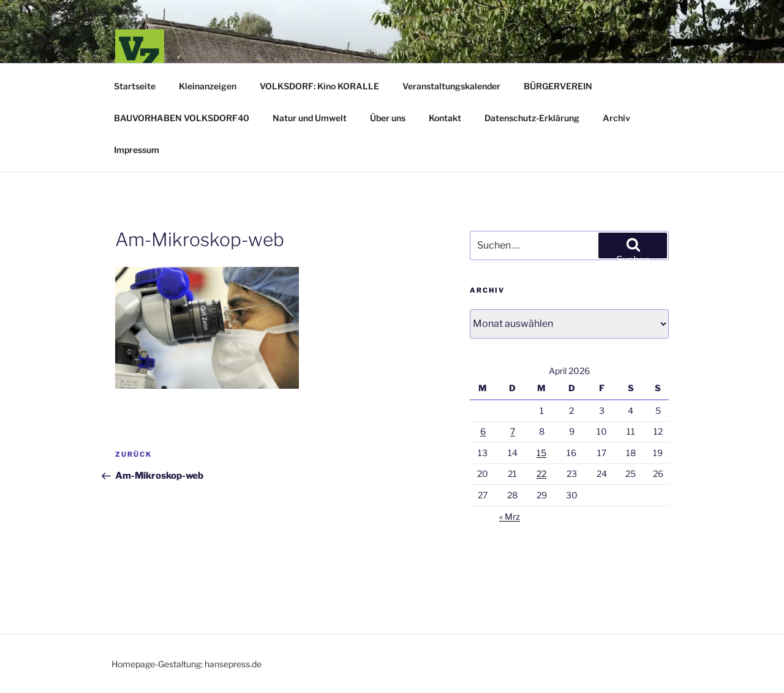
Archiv (616, 118)
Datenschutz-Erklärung (532, 118)
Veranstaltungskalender (451, 86)
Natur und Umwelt (310, 118)
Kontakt (445, 118)
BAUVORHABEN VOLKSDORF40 (182, 118)
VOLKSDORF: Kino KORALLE (319, 86)
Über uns (388, 118)
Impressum (137, 150)
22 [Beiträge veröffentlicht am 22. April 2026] (541, 474)
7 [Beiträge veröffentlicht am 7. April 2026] (513, 431)
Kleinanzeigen (208, 86)
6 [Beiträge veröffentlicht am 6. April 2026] (483, 431)
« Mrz (510, 516)
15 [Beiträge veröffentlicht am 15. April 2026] (541, 453)
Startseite (135, 86)
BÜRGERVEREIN (558, 86)
